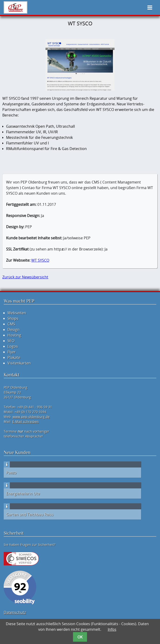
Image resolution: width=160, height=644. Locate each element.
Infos (112, 629)
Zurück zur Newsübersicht (25, 277)
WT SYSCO (40, 260)
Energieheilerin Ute (23, 494)
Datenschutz (15, 612)
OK (80, 637)
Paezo (11, 473)
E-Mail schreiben (26, 422)
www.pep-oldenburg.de (31, 417)
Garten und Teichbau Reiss (30, 514)
